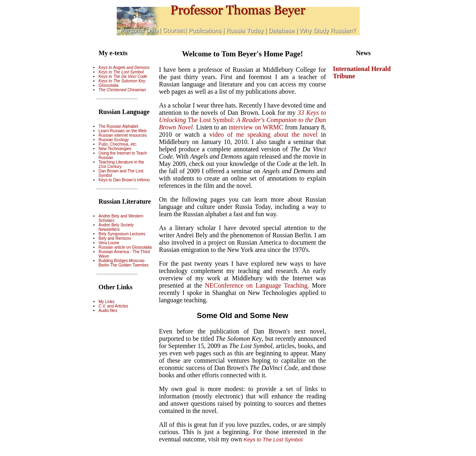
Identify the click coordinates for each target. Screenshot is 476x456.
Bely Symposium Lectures (122, 234)
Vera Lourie (109, 243)
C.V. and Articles (113, 306)
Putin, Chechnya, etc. (118, 144)
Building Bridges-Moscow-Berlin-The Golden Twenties (123, 263)
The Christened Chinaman (122, 90)
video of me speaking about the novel (265, 134)
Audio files (108, 311)
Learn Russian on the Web (122, 131)
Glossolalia (108, 85)
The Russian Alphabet (118, 126)
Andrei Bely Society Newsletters (116, 227)
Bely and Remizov (115, 238)
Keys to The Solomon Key (122, 81)
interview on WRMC (257, 127)
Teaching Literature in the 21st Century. (121, 164)
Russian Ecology (114, 140)
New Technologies (115, 149)
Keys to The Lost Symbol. (274, 440)
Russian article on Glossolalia (125, 247)
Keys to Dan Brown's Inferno (124, 180)
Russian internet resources (123, 135)
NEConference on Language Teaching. (257, 285)
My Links (106, 302)
